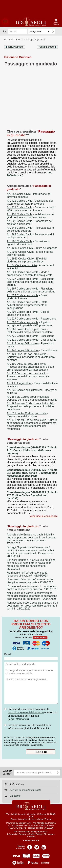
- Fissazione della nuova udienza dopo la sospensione (31, 290)
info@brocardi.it (39, 832)
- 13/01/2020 (32, 606)
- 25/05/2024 (31, 564)
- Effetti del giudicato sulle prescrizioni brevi (27, 260)
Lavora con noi (31, 840)
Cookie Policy (35, 834)
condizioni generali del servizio (26, 712)
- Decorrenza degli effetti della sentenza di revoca (31, 209)
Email (8, 654)
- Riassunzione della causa (27, 415)
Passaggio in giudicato (35, 39)
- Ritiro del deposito (32, 248)
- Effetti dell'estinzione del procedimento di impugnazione (27, 305)
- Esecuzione (31, 336)
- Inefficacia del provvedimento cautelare (30, 331)
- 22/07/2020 (30, 581)
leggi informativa (18, 719)
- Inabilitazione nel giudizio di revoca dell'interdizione (31, 216)
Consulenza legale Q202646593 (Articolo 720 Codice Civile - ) (32, 495)
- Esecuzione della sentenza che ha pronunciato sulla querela (31, 282)
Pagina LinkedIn (44, 846)
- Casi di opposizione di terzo (28, 313)
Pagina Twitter (37, 846)
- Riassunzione (32, 319)
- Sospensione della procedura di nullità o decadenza (31, 406)
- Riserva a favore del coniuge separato (30, 229)
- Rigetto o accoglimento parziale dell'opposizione (29, 324)
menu (5, 22)
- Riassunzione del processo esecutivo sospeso (29, 376)
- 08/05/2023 (27, 574)
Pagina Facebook (30, 846)
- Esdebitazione (32, 350)
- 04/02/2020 (32, 596)
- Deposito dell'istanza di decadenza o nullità (32, 398)
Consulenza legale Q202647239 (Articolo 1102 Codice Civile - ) (32, 450)
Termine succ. (46, 47)
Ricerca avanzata (59, 31)
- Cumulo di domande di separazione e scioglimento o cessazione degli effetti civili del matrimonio (32, 424)
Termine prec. (16, 47)
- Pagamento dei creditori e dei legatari (30, 222)
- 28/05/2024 (30, 552)
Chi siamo (49, 834)
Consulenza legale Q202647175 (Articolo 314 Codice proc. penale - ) (32, 473)
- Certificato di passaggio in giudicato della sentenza (31, 357)
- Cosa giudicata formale (27, 297)
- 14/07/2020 (32, 588)
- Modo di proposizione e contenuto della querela (30, 274)
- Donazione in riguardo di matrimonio (28, 243)
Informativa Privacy (16, 834)
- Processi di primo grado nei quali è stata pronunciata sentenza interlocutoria (30, 367)
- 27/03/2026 (32, 539)
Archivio (31, 837)
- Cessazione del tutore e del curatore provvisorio (30, 202)
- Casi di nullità (32, 340)
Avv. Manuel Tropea (42, 819)
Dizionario (9, 39)
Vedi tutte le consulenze (44, 516)
